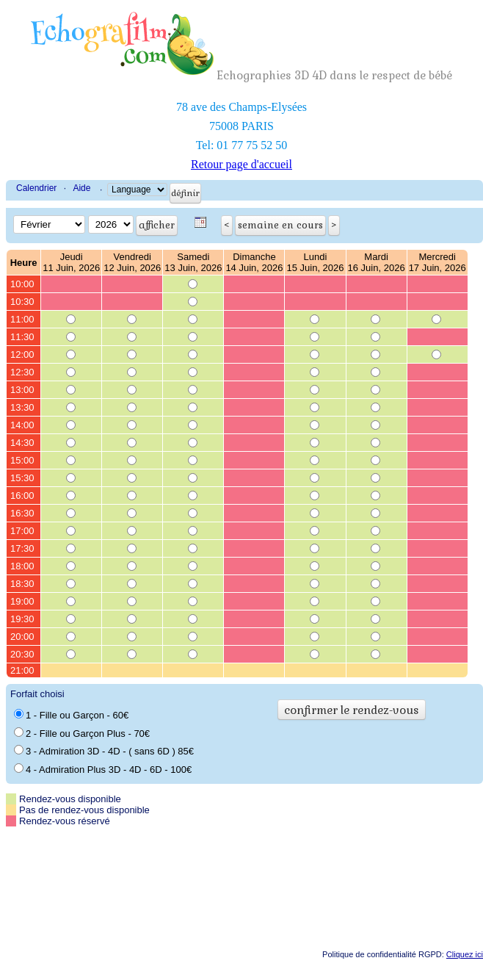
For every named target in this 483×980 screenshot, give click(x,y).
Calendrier (36, 188)
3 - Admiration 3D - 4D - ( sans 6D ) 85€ (104, 751)
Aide (81, 188)
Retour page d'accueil (241, 164)
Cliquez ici (465, 954)
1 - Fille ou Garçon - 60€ (71, 715)
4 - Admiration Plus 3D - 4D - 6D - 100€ (103, 769)
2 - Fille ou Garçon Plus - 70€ (82, 733)
